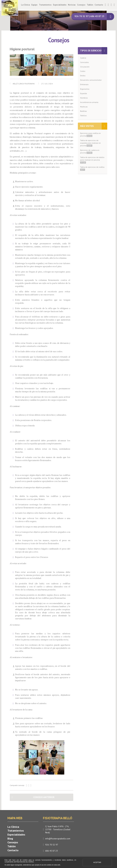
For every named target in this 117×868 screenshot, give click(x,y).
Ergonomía (85, 89)
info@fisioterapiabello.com (58, 839)
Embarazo (84, 84)
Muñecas (84, 107)
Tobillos (83, 115)
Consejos (81, 5)
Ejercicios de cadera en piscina (90, 151)
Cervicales (84, 62)
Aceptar (97, 862)
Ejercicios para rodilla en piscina (90, 134)
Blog (10, 838)
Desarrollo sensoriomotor (91, 80)
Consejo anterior (44, 797)
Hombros (84, 98)
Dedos (83, 76)
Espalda (83, 93)
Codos (83, 71)
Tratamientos (45, 5)
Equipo (34, 5)
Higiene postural (22, 49)
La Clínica (25, 5)
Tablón (90, 5)
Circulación (85, 67)
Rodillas (83, 111)
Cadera (83, 58)
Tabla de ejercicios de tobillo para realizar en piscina (92, 160)
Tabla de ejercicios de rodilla (92, 168)
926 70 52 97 (52, 845)
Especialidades (60, 5)
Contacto (99, 5)
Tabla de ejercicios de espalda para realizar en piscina (90, 143)
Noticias (72, 5)
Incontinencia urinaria (89, 102)
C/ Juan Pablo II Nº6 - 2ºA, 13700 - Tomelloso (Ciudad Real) (58, 829)
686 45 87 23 (52, 851)
